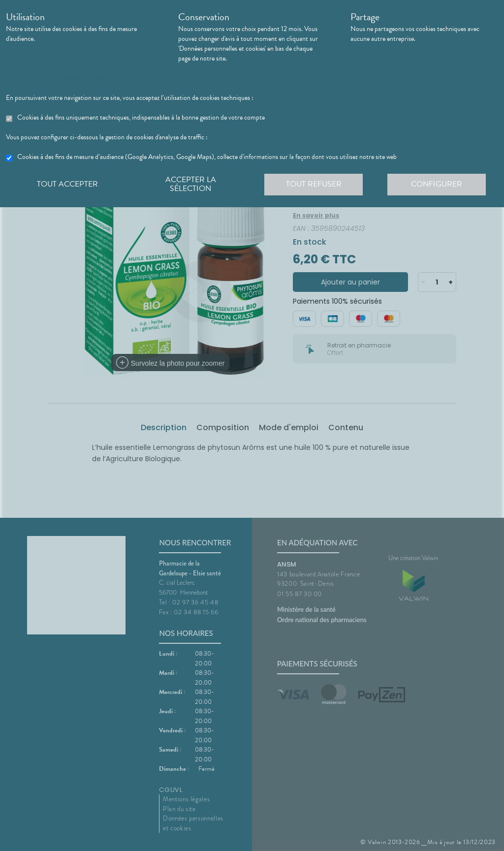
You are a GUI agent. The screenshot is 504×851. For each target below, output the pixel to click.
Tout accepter (67, 184)
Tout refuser (314, 184)
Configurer (437, 184)
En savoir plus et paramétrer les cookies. (59, 78)
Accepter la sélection (191, 184)
